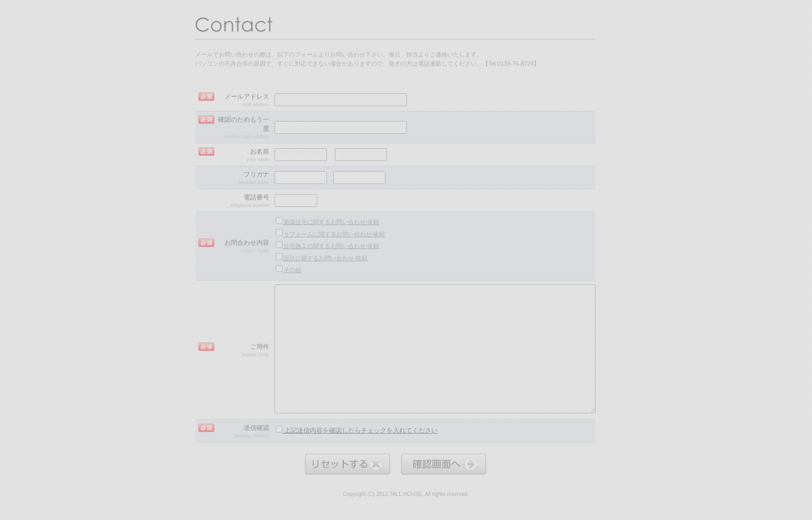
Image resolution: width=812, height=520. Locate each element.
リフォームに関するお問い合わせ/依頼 (331, 233)
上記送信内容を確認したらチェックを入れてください (357, 430)
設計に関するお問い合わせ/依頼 (322, 257)
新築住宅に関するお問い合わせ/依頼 (328, 221)
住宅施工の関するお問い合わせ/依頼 (328, 245)
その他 (289, 269)
